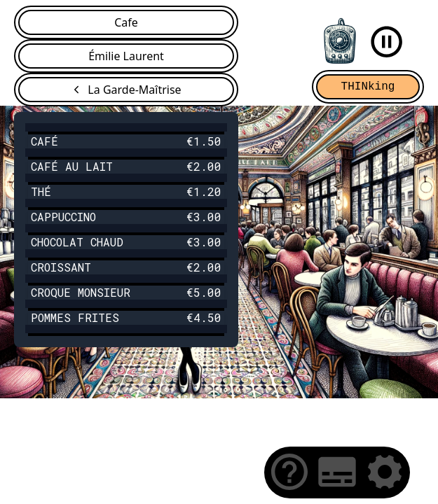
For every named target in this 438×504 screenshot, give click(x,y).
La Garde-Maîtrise (134, 90)
